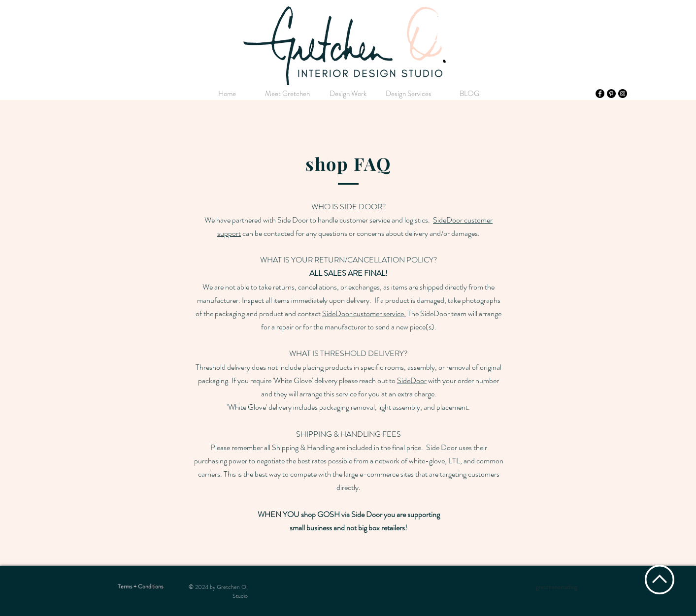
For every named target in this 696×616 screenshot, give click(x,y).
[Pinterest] (611, 94)
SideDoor (412, 380)
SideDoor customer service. (364, 313)
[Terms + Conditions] (141, 586)
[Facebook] (600, 94)
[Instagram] (623, 94)
